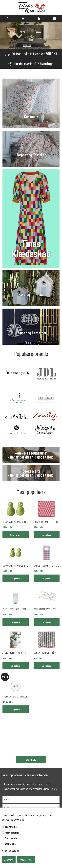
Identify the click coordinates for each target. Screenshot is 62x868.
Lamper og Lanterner (31, 333)
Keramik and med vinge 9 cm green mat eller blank (16, 522)
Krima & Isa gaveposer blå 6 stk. (47, 565)
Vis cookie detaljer (10, 851)
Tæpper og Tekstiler (31, 155)
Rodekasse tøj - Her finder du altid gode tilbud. (31, 473)
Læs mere (31, 759)
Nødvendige (11, 827)
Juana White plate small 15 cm (16, 696)
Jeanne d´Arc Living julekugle (16, 653)
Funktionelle (11, 838)
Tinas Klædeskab (31, 248)
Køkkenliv (31, 116)
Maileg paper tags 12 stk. (45, 609)
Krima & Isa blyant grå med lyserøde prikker (47, 653)
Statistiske (10, 844)
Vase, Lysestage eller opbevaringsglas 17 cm (16, 609)
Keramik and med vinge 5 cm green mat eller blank (16, 565)
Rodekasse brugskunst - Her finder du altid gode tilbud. (31, 455)
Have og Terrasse (31, 294)
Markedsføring (12, 832)
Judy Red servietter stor (46, 522)
